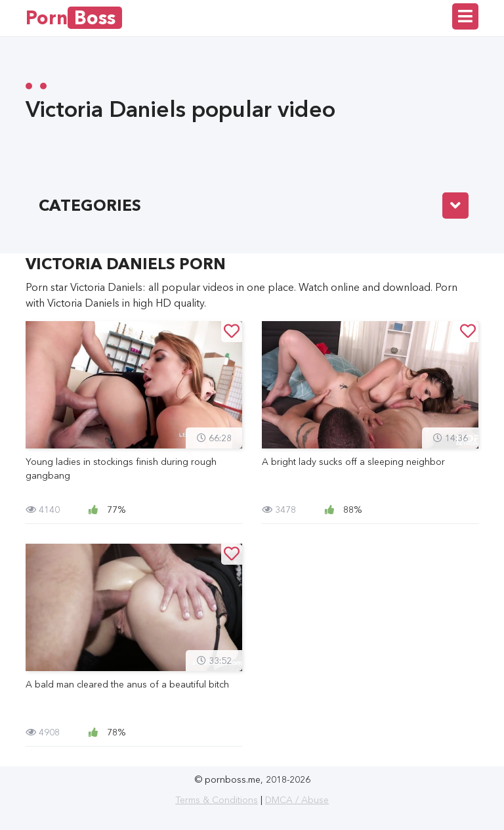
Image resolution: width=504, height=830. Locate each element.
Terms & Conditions (217, 800)
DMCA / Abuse (297, 800)
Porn (74, 18)
